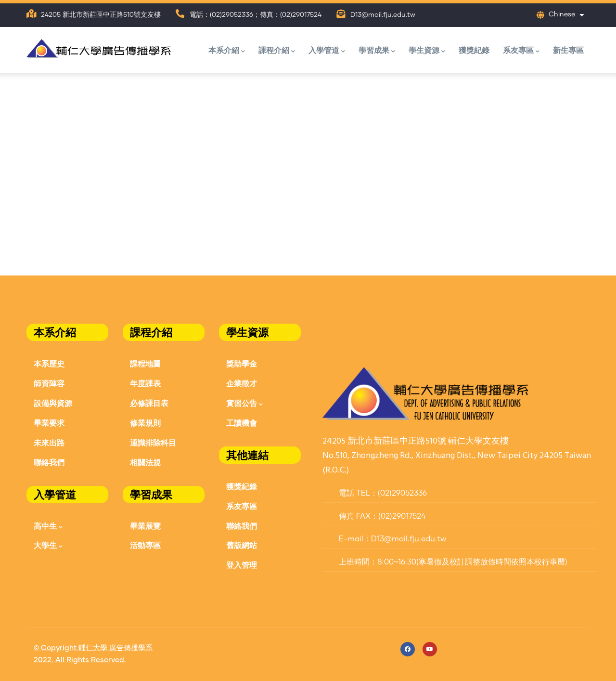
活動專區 (145, 545)
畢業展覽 (145, 526)
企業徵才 (242, 383)
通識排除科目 (153, 442)
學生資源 (427, 51)
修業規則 (145, 423)
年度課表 (145, 383)
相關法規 (145, 462)
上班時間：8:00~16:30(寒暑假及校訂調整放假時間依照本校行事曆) (445, 562)
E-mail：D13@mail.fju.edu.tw (384, 539)
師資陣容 (49, 383)
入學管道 (327, 51)
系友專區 (521, 51)
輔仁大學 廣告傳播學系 (115, 648)
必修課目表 (149, 403)
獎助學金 (242, 363)
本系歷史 (49, 363)
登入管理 (242, 565)
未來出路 (49, 442)
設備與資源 (53, 403)
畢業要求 (49, 423)
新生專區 (568, 50)
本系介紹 (227, 51)
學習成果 (377, 51)
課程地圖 (145, 363)
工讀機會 (242, 423)
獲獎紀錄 (474, 50)
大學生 (48, 546)
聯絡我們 (49, 462)
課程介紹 (277, 51)
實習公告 (244, 404)
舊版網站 (242, 545)
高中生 (48, 527)
